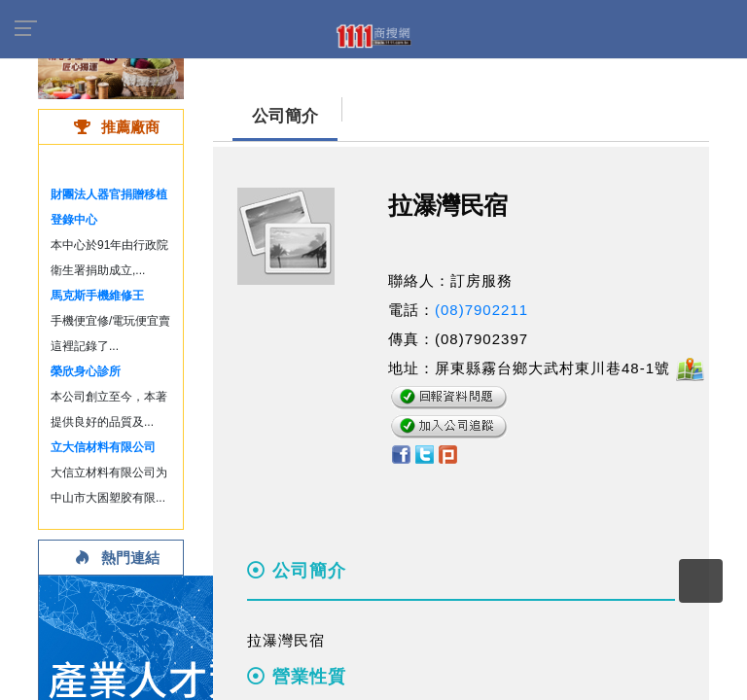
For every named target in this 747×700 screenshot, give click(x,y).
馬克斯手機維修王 (97, 296)
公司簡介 (285, 116)
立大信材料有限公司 (103, 447)
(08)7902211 (481, 310)
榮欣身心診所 (86, 371)
